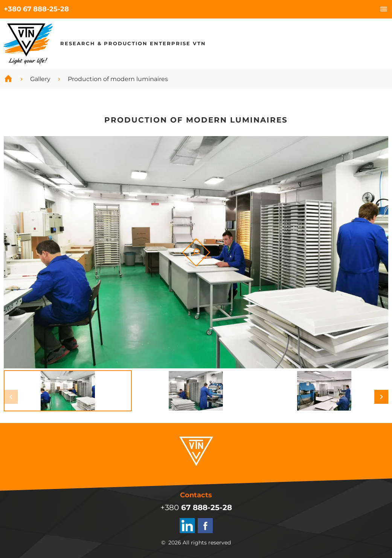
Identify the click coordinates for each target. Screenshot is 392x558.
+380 (36, 9)
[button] (11, 397)
